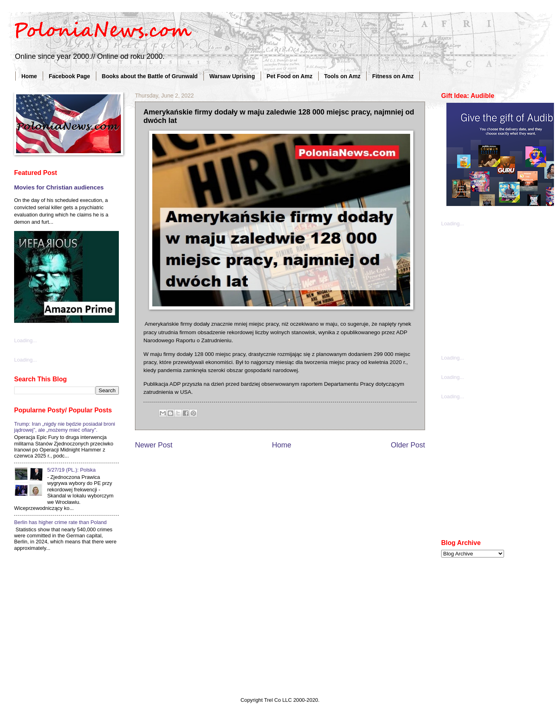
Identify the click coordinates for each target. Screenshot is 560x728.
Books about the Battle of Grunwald (150, 76)
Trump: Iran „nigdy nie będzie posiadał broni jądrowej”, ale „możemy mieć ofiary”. (65, 427)
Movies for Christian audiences (59, 187)
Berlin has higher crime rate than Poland (60, 522)
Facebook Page (69, 76)
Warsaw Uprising (232, 76)
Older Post (408, 445)
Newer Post (154, 445)
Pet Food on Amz (290, 76)
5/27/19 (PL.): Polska (71, 470)
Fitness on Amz (393, 76)
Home (29, 76)
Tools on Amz (342, 76)
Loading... (26, 340)
